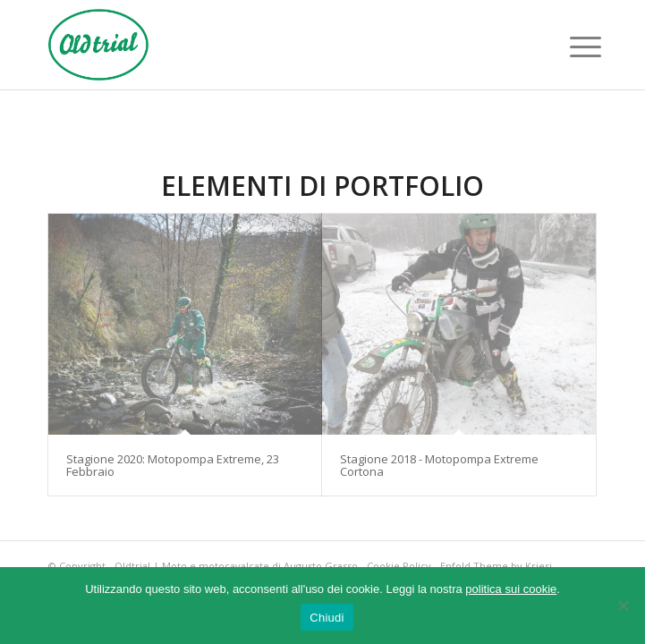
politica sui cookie (511, 589)
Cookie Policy (399, 566)
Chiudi (327, 618)
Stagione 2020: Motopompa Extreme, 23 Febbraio (173, 465)
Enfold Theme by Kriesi (496, 566)
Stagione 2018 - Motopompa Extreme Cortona (439, 465)
